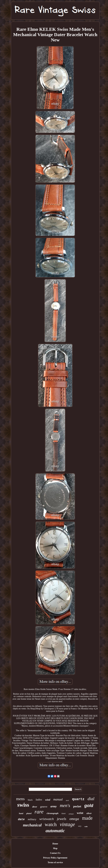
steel (67, 800)
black (30, 800)
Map (55, 848)
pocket (77, 806)
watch (51, 824)
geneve (44, 807)
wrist (80, 813)
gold (89, 806)
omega (74, 819)
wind (48, 800)
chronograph (52, 813)
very (80, 826)
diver (35, 807)
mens (20, 799)
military (32, 819)
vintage (67, 824)
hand (21, 813)
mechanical (32, 825)
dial (91, 799)
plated (29, 813)
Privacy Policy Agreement (55, 858)
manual (58, 799)
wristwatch (47, 819)
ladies (39, 800)
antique (71, 814)
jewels (62, 819)
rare (39, 812)
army (54, 806)
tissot (64, 813)
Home (55, 844)
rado (86, 826)
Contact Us (55, 853)
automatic (55, 831)
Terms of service (55, 862)
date (21, 819)
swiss (23, 805)
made (87, 818)
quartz (78, 799)
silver (89, 813)
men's (65, 805)
